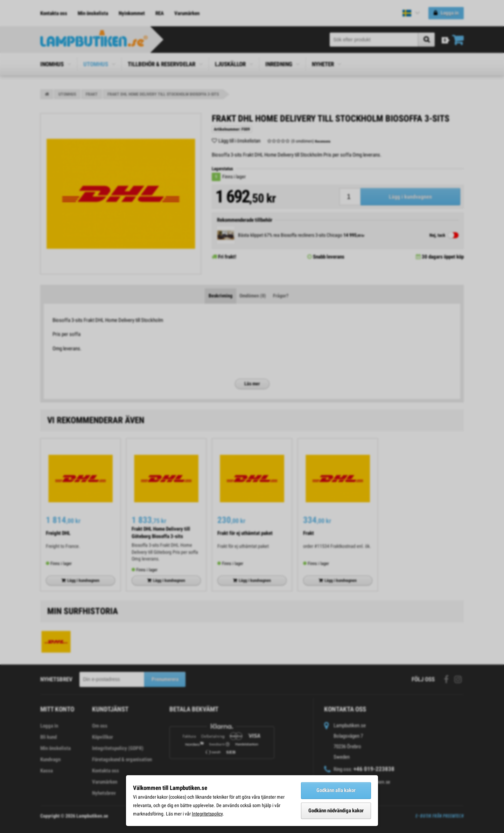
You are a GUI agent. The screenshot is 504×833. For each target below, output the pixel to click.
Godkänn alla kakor (336, 790)
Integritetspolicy (207, 814)
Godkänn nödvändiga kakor (336, 811)
